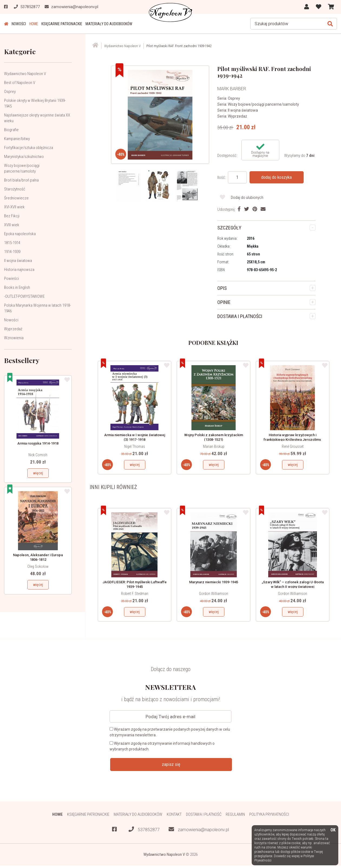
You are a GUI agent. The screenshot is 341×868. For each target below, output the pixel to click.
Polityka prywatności (269, 814)
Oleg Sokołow (38, 566)
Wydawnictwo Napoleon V (25, 74)
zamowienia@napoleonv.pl (199, 829)
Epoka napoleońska (20, 234)
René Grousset (293, 446)
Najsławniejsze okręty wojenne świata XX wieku (37, 118)
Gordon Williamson (214, 594)
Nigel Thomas (135, 446)
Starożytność (15, 189)
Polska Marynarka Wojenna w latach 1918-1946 (37, 308)
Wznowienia (14, 338)
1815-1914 (12, 243)
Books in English (17, 287)
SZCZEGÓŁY (229, 228)
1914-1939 (12, 252)
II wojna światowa (18, 261)
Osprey (10, 92)
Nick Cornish (38, 455)
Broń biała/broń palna (21, 180)
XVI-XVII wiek (14, 207)
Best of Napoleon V (20, 83)
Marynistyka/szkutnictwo (24, 157)
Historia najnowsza (19, 270)
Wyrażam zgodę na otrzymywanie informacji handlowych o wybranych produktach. (162, 746)
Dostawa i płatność (204, 814)
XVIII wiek (12, 225)
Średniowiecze (16, 198)
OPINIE (224, 302)
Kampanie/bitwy (17, 139)
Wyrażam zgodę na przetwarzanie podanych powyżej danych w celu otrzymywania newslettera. (170, 732)
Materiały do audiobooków (109, 24)
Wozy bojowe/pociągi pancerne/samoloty (22, 168)
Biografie (11, 130)
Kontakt (174, 814)
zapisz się (171, 764)
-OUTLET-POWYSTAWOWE (24, 296)
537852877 (144, 829)
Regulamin (235, 814)
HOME (34, 24)
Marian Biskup (214, 446)
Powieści (12, 278)
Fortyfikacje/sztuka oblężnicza (29, 148)
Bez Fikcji (12, 216)
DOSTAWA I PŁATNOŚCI (240, 316)
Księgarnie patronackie (62, 24)
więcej (38, 473)
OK (333, 830)
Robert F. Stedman (135, 594)
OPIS (222, 288)
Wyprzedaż (13, 329)
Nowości (19, 24)
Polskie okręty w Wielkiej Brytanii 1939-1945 (35, 103)
